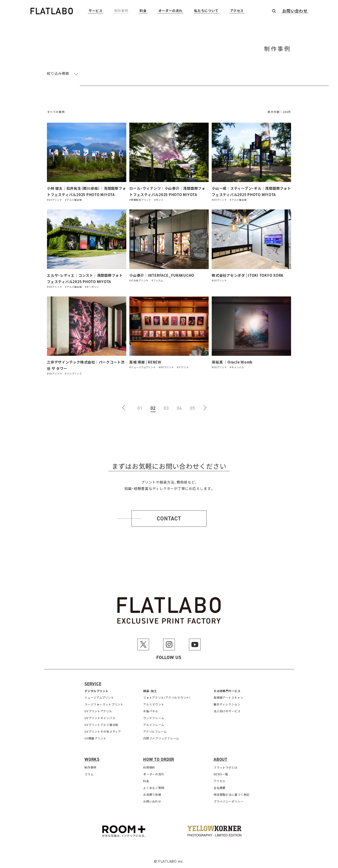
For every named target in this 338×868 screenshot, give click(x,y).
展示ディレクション (227, 704)
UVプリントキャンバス (100, 718)
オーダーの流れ (171, 11)
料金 (143, 11)
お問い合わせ (295, 11)
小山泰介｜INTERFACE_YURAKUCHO (162, 275)
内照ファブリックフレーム (161, 738)
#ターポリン (92, 287)
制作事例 (121, 11)
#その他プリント (139, 280)
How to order (159, 759)
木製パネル (151, 711)
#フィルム (157, 280)
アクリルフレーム (155, 731)
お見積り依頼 (152, 794)
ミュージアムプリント (99, 697)
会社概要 (220, 788)
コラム (89, 774)
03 (166, 408)
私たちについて (206, 11)
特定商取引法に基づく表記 (232, 794)
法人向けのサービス (227, 711)
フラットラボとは (226, 767)
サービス (96, 11)
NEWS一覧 (221, 774)
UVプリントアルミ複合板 (101, 725)
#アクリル (183, 367)
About (221, 759)
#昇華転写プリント (140, 200)
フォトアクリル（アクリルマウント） (167, 697)
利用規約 (149, 767)
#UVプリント (54, 200)
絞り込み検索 (58, 73)
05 (192, 408)
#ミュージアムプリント (142, 367)
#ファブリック (73, 373)
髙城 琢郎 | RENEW (145, 362)
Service (93, 684)
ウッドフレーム (154, 718)
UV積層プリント (95, 738)
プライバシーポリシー (229, 801)
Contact (169, 519)
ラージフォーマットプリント (104, 704)
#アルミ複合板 (73, 200)
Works (92, 759)
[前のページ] (127, 408)
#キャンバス (237, 367)
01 (140, 408)
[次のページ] (206, 408)
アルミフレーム (154, 725)
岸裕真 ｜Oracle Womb (232, 362)
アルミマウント (154, 704)
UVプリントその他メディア (103, 731)
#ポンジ (159, 200)
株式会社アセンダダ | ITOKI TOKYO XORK (248, 275)
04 (179, 408)
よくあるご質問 (154, 788)
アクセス (237, 11)
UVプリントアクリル (98, 711)
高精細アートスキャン (229, 697)
